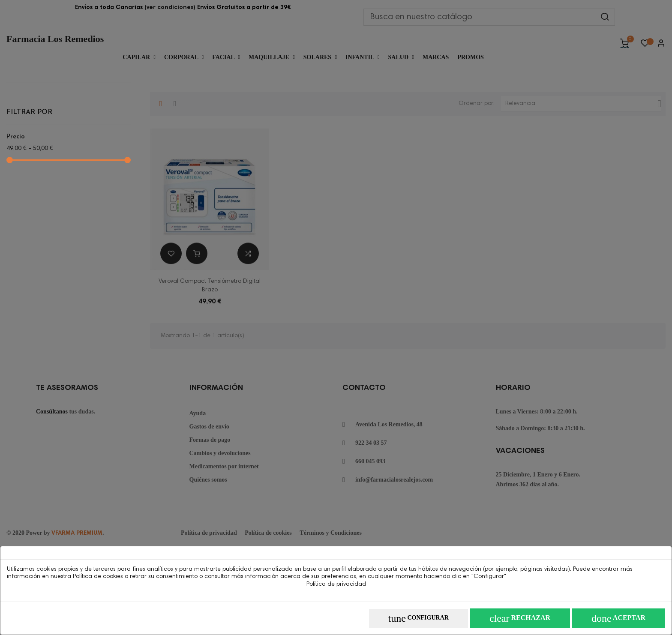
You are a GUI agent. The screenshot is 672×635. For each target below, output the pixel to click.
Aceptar (618, 618)
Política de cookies (98, 577)
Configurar (418, 618)
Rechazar (520, 618)
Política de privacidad (336, 584)
